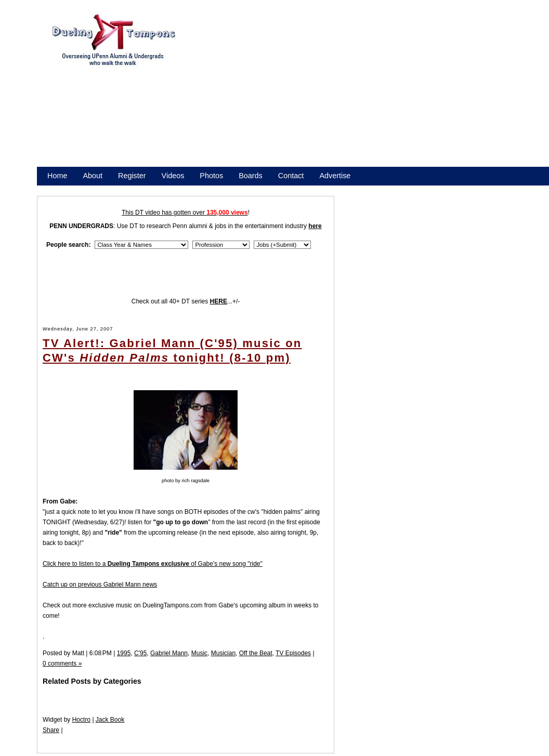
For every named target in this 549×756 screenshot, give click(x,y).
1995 (124, 653)
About (93, 176)
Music (199, 653)
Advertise (335, 176)
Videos (173, 176)
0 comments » (62, 664)
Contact (291, 176)
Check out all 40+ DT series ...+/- (186, 301)
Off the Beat (256, 653)
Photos (211, 176)
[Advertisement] (350, 92)
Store (56, 189)
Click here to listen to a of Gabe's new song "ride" (153, 564)
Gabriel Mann (169, 653)
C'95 (140, 653)
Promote (95, 189)
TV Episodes (293, 653)
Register (132, 176)
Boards (251, 176)
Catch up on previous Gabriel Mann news (100, 585)
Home (57, 176)
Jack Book (110, 720)
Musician (223, 653)
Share (51, 730)
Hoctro (81, 720)
